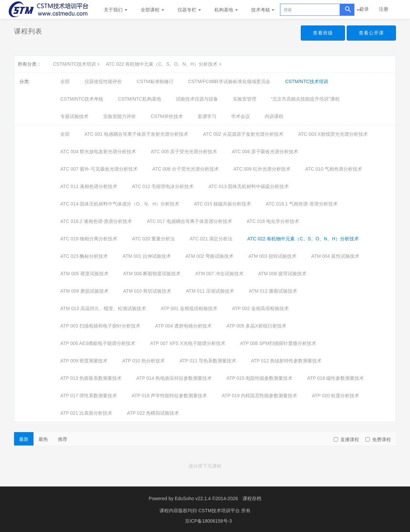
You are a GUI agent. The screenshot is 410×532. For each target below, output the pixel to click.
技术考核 (263, 10)
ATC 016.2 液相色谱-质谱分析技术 (96, 221)
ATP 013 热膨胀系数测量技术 (91, 378)
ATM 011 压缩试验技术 (210, 291)
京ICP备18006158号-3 (208, 520)
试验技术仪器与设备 (197, 99)
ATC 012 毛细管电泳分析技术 (163, 186)
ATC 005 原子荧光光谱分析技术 (184, 152)
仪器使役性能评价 (103, 81)
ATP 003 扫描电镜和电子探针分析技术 (100, 326)
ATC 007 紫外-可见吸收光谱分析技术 (99, 169)
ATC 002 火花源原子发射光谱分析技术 (243, 134)
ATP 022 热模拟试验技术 (153, 413)
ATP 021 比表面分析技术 (86, 413)
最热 (43, 439)
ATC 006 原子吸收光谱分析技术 (265, 152)
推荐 (63, 439)
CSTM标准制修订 (155, 81)
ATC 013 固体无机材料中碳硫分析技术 (249, 186)
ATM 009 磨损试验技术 (84, 291)
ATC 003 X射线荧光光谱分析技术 (333, 134)
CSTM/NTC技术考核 (82, 99)
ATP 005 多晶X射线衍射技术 (256, 326)
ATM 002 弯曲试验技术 (210, 256)
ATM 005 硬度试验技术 (84, 274)
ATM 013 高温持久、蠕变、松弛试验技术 (103, 308)
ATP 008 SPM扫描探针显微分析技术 (278, 343)
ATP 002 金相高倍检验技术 (260, 308)
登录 (364, 9)
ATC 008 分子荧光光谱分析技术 (186, 169)
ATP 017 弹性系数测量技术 (89, 396)
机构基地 (226, 10)
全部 (65, 81)
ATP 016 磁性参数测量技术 (335, 378)
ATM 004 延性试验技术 (335, 256)
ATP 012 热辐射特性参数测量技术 (286, 361)
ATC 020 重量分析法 (153, 239)
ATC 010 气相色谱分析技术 (334, 169)
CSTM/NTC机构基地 (139, 99)
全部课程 (152, 10)
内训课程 (274, 116)
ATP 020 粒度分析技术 (335, 396)
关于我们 (116, 10)
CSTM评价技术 (167, 116)
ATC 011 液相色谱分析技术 (89, 186)
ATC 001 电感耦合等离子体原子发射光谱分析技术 (136, 134)
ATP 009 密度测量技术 (84, 361)
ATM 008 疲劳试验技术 (282, 274)
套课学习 (207, 116)
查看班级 (323, 33)
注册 (384, 9)
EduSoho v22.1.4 (193, 498)
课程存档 (252, 498)
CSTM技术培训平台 (220, 510)
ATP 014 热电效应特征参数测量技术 (174, 378)
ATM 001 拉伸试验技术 (147, 256)
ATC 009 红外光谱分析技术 (262, 169)
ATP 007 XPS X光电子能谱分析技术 (188, 343)
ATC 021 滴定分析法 (211, 239)
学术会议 (241, 116)
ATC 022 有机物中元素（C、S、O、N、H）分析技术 (164, 64)
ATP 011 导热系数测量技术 (208, 361)
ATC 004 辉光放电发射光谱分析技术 (98, 152)
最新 (24, 439)
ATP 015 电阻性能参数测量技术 (259, 378)
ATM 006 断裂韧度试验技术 (152, 274)
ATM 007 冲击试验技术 (219, 274)
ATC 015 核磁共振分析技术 (222, 204)
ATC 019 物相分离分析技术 (89, 239)
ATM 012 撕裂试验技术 (273, 291)
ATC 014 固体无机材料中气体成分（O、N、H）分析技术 (120, 204)
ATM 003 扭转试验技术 (272, 256)
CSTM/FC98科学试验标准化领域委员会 (229, 81)
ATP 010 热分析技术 (144, 361)
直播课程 (346, 439)
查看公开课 (371, 33)
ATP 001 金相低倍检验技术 (189, 308)
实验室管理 (245, 99)
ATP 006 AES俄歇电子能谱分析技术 (98, 343)
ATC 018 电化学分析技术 (273, 221)
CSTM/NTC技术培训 (77, 64)
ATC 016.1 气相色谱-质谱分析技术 (301, 204)
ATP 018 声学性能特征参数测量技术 (169, 396)
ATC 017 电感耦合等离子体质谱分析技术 (189, 221)
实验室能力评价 (120, 116)
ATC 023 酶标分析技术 (84, 256)
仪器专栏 (189, 10)
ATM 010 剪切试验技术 (147, 291)
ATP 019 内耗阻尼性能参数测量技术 (259, 396)
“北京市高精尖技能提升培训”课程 (305, 99)
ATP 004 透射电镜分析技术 (183, 326)
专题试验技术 (74, 116)
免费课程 (378, 439)
